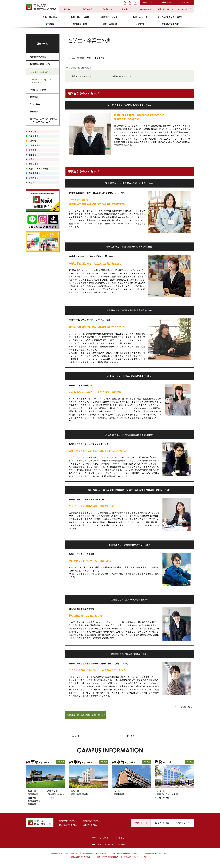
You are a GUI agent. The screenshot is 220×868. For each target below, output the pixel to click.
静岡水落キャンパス (68, 825)
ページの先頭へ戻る (183, 707)
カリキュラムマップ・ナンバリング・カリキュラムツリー (44, 120)
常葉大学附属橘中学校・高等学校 (95, 854)
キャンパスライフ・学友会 (170, 17)
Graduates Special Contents (85, 715)
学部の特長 (35, 104)
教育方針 (34, 97)
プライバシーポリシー (101, 838)
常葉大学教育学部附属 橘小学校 (156, 854)
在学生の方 (88, 9)
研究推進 (50, 24)
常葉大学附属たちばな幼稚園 (107, 857)
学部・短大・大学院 (80, 17)
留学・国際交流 (110, 24)
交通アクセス (149, 2)
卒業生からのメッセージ (123, 76)
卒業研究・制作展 (38, 90)
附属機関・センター (110, 17)
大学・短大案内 (50, 17)
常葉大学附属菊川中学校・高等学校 (126, 854)
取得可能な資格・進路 (40, 64)
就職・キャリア (140, 17)
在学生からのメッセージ (82, 76)
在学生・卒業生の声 (39, 72)
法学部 (117, 791)
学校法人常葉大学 (170, 24)
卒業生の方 (126, 9)
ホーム (71, 58)
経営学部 (32, 798)
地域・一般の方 (185, 9)
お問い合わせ (167, 2)
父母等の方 (107, 9)
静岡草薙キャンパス (68, 821)
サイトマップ (185, 2)
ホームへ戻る (74, 736)
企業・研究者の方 (165, 9)
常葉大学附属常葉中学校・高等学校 (64, 854)
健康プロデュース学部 (167, 794)
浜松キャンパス (90, 825)
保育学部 (32, 804)
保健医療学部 (163, 798)
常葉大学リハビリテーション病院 (136, 857)
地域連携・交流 (80, 24)
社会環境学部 (34, 801)
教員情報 (34, 111)
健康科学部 (119, 794)
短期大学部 (52, 791)
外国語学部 (33, 794)
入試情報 (140, 24)
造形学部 (80, 58)
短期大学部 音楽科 (79, 794)
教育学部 (32, 791)
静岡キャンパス (162, 823)
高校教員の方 (146, 9)
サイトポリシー (121, 838)
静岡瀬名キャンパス (92, 821)
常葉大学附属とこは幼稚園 (80, 857)
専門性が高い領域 (38, 57)
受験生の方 (68, 9)
